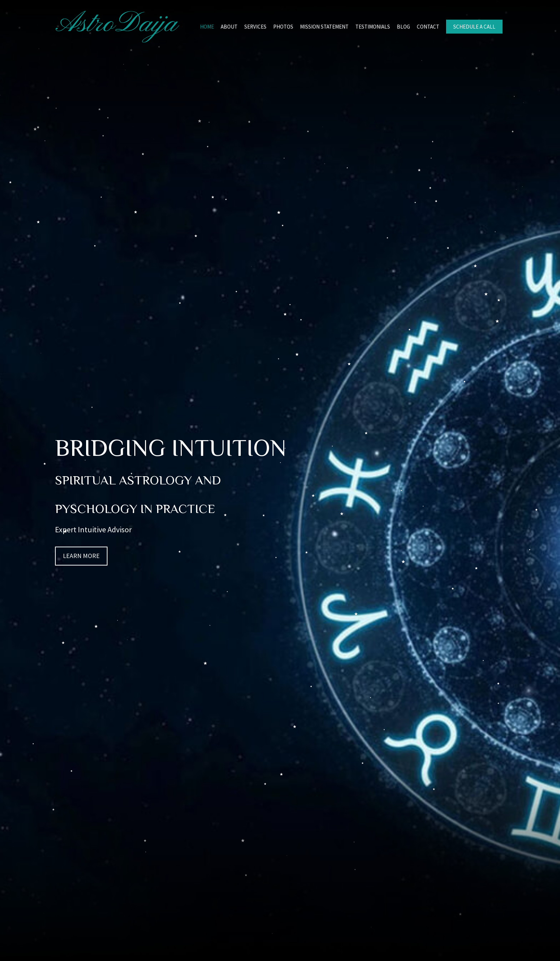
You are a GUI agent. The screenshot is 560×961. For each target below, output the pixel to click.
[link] (207, 26)
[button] (81, 556)
